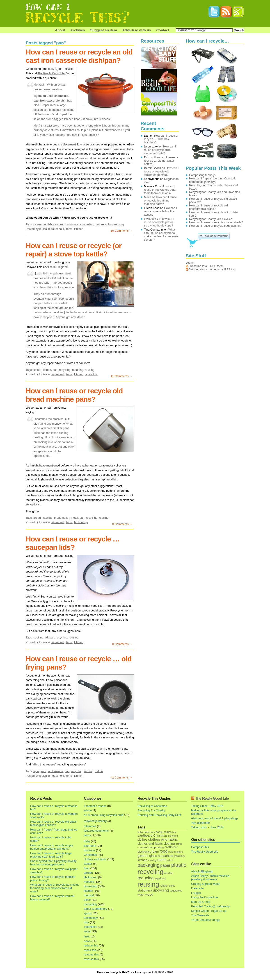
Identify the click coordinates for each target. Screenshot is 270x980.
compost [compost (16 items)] (143, 847)
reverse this (91, 959)
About (60, 30)
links (87, 936)
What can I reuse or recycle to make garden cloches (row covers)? (161, 235)
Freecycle (197, 888)
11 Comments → (121, 376)
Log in (190, 263)
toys (86, 922)
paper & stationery (96, 909)
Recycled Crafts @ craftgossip (211, 906)
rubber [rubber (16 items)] (164, 886)
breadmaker (62, 518)
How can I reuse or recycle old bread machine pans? (74, 395)
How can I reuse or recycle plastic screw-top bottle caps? (159, 222)
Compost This (200, 847)
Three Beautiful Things (206, 920)
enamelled (87, 224)
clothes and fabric (95, 859)
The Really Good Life (51, 73)
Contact (163, 30)
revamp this (91, 954)
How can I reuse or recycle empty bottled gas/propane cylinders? (52, 847)
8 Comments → (122, 524)
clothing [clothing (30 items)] (169, 844)
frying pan (40, 771)
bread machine (43, 518)
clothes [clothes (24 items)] (142, 840)
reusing (119, 224)
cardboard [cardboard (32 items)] (145, 835)
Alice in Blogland (57, 267)
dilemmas (90, 826)
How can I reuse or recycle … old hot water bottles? (161, 161)
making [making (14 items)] (152, 860)
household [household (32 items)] (166, 856)
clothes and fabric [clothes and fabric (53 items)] (163, 839)
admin (88, 810)
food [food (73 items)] (164, 851)
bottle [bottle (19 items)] (159, 832)
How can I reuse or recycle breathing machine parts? (160, 200)
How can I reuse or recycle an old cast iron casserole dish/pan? (79, 56)
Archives (78, 30)
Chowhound (84, 158)
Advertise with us (136, 30)
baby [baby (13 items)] (140, 832)
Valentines (90, 927)
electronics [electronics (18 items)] (144, 852)
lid (46, 637)
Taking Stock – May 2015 (207, 806)
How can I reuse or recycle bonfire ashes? (160, 211)
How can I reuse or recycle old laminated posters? (161, 171)
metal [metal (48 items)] (162, 860)
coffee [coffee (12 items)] (179, 844)
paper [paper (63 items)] (165, 865)
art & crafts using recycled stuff (104, 815)
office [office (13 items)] (170, 860)
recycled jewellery (95, 821)
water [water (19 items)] (141, 895)
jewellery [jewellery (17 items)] (179, 856)
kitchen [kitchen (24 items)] (142, 860)
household (57, 229)
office (87, 900)
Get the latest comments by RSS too (212, 269)
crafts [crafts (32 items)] (169, 847)
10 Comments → (121, 231)
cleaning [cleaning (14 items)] (173, 836)
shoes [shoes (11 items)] (172, 886)
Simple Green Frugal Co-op (209, 911)
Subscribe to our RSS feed (206, 266)
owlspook (150, 219)
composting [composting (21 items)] (156, 847)
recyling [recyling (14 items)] (169, 873)
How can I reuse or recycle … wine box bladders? (161, 139)
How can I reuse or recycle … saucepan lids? (73, 543)
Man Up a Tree (201, 902)
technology (81, 522)
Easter (88, 864)
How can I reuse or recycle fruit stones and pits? (160, 150)
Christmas (90, 855)
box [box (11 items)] (174, 832)
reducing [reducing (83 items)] (146, 878)
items (69, 229)
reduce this (91, 945)
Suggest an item (104, 30)
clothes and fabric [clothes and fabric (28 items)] (150, 844)
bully (51, 69)
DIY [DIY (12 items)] (176, 847)
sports (88, 913)
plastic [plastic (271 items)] (179, 865)
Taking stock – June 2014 (207, 827)
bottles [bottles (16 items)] (168, 832)
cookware (72, 224)
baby (87, 841)
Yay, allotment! (200, 823)
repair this (91, 374)
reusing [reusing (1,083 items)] (148, 884)
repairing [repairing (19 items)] (160, 878)
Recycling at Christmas (152, 806)
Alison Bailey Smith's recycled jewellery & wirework (210, 878)
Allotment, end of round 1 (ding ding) (214, 818)
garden (88, 873)
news (87, 941)
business (90, 850)
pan (97, 224)
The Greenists (200, 915)
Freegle (196, 893)
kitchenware (55, 771)
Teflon (99, 771)
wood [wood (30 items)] (149, 894)
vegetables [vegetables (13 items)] (176, 891)
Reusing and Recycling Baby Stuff (159, 815)
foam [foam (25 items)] (155, 852)
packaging (90, 904)
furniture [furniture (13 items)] (178, 852)
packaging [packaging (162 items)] (149, 865)
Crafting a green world (205, 884)
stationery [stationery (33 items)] (145, 890)
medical (89, 895)
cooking (38, 637)
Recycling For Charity (151, 810)
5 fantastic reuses (95, 806)
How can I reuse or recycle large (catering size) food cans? (51, 855)
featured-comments (96, 831)
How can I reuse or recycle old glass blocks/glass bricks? (53, 823)
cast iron (59, 224)
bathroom (90, 846)
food (87, 868)
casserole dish (43, 224)
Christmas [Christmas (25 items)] (160, 836)
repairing (78, 370)
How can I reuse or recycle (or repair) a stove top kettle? (74, 250)
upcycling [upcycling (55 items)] (161, 890)
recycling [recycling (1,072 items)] (150, 872)
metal (74, 518)
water (87, 931)
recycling (107, 224)
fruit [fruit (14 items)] (170, 852)
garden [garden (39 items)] (143, 856)
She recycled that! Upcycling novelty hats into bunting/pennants (53, 863)
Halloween (91, 877)
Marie (148, 197)
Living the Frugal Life (205, 897)
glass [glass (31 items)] (153, 856)
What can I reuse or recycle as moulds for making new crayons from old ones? (55, 888)
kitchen (79, 229)
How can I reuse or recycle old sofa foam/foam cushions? (160, 190)
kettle (37, 370)
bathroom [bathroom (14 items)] (149, 832)
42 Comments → (121, 777)
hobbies (89, 882)
